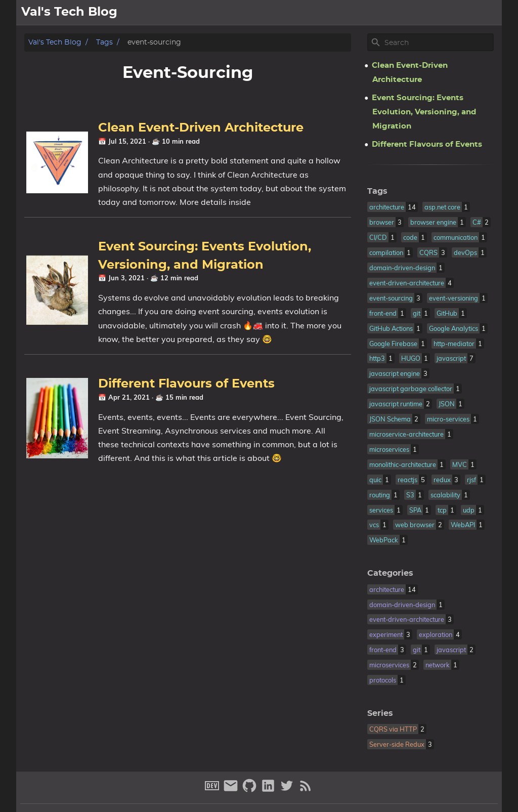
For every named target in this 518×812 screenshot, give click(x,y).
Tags (104, 42)
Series (380, 713)
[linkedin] (269, 790)
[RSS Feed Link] (306, 790)
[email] (232, 790)
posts (447, 13)
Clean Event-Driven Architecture (201, 128)
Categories (390, 573)
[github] (251, 790)
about (415, 13)
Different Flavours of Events (186, 384)
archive (482, 13)
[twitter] (288, 790)
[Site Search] (438, 42)
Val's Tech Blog (55, 42)
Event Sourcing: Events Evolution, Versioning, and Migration (424, 112)
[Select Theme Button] (385, 13)
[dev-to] (213, 790)
